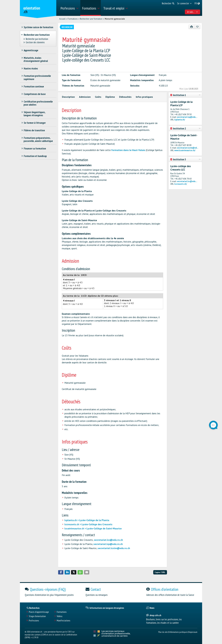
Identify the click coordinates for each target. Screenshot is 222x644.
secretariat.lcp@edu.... (187, 117)
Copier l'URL (160, 572)
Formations (73, 19)
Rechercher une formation (91, 19)
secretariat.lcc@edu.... (187, 181)
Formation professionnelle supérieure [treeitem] (37, 77)
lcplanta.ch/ (180, 120)
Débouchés (125, 97)
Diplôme (110, 97)
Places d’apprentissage (39, 612)
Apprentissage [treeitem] (31, 50)
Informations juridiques (178, 632)
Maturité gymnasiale (115, 19)
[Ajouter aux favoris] (197, 27)
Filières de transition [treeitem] (34, 130)
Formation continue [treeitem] (34, 86)
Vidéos (60, 616)
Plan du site (163, 632)
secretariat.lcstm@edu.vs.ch (114, 548)
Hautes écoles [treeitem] (31, 68)
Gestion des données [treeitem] (35, 42)
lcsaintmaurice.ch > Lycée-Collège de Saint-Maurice (93, 528)
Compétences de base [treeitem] (35, 94)
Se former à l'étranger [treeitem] (35, 123)
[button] (61, 572)
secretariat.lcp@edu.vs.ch (108, 544)
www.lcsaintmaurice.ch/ (185, 150)
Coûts (98, 97)
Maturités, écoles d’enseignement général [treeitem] (36, 59)
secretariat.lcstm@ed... (187, 148)
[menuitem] (69, 8)
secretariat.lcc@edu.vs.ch (108, 540)
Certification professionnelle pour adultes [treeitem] (38, 103)
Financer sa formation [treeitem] (35, 148)
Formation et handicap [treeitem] (35, 156)
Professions (34, 621)
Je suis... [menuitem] (193, 12)
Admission (85, 97)
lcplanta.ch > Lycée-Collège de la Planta (87, 520)
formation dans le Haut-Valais (128, 150)
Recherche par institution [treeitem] (37, 39)
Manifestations (64, 621)
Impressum (193, 632)
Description (68, 97)
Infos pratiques (144, 97)
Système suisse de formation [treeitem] (38, 27)
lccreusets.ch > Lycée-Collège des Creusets (88, 524)
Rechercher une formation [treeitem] (37, 35)
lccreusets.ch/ (181, 184)
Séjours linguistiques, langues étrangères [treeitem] (34, 114)
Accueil (62, 19)
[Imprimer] (192, 27)
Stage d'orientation (37, 616)
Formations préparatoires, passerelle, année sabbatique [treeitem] (38, 139)
